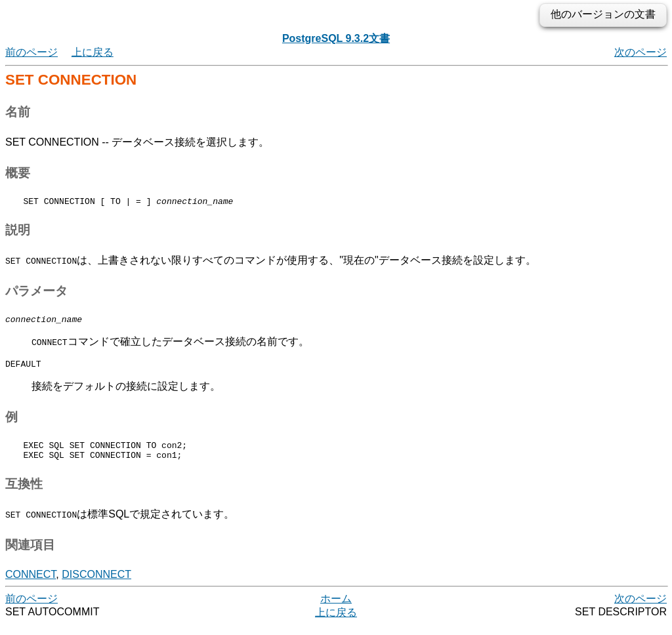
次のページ (640, 52)
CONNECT (31, 584)
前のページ (31, 52)
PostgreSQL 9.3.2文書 (336, 38)
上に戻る (93, 52)
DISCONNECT (96, 584)
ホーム (336, 608)
